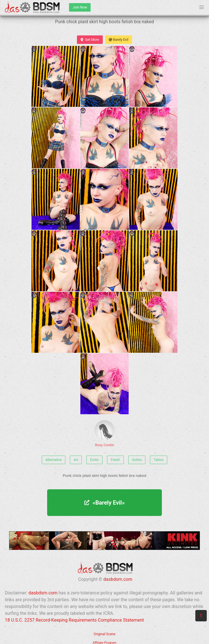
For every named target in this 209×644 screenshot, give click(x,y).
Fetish (115, 460)
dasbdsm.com (118, 579)
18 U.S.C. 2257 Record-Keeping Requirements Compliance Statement (74, 620)
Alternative (54, 460)
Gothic (137, 460)
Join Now (80, 7)
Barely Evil (119, 40)
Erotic (94, 460)
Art (76, 460)
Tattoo (158, 460)
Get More (90, 40)
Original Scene (105, 634)
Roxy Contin (104, 434)
